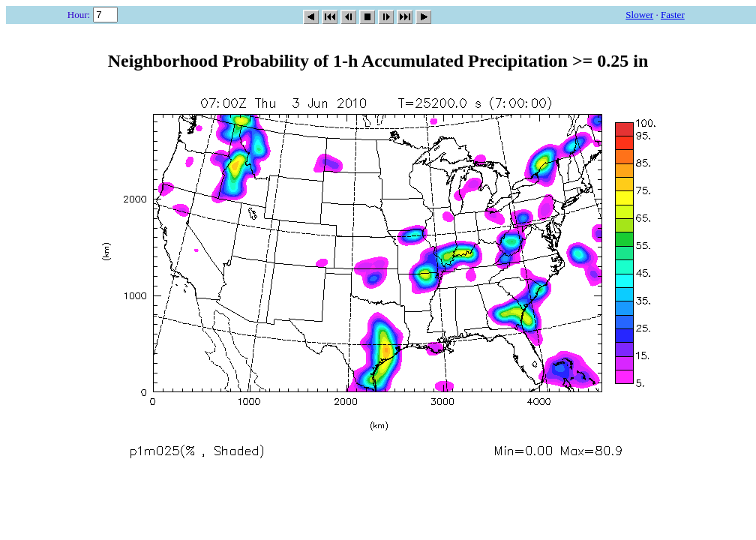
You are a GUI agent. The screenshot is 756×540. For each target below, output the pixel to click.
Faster (673, 15)
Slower (639, 15)
